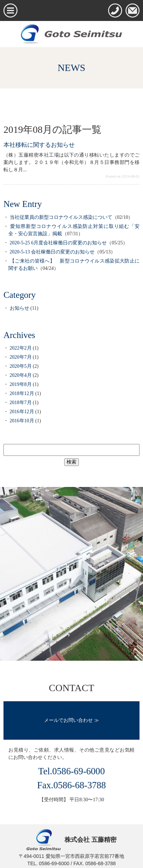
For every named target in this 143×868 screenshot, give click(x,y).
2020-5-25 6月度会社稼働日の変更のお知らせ (58, 243)
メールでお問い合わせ (68, 720)
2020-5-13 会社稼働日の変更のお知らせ (52, 252)
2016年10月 (22, 421)
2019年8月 (21, 384)
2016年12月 (22, 412)
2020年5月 (21, 366)
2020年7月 (21, 357)
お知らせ (20, 308)
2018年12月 (22, 393)
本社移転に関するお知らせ (39, 145)
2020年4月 (21, 375)
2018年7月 (21, 403)
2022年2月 (21, 348)
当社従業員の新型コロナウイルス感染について (61, 217)
